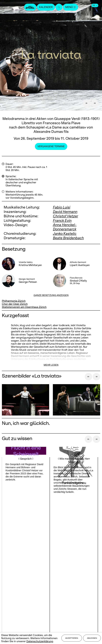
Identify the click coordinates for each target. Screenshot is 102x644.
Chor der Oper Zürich (15, 303)
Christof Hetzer (65, 216)
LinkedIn (51, 566)
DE (95, 5)
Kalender (46, 7)
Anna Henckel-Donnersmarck (65, 227)
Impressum (51, 599)
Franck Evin (62, 220)
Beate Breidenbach (68, 237)
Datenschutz (51, 604)
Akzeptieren (72, 638)
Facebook (36, 562)
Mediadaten (51, 595)
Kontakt (51, 582)
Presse (51, 586)
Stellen (51, 591)
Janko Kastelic (65, 233)
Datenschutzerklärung (40, 641)
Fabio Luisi (62, 207)
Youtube (67, 562)
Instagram (50, 562)
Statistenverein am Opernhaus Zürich (24, 306)
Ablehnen (92, 638)
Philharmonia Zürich (14, 300)
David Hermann (65, 211)
